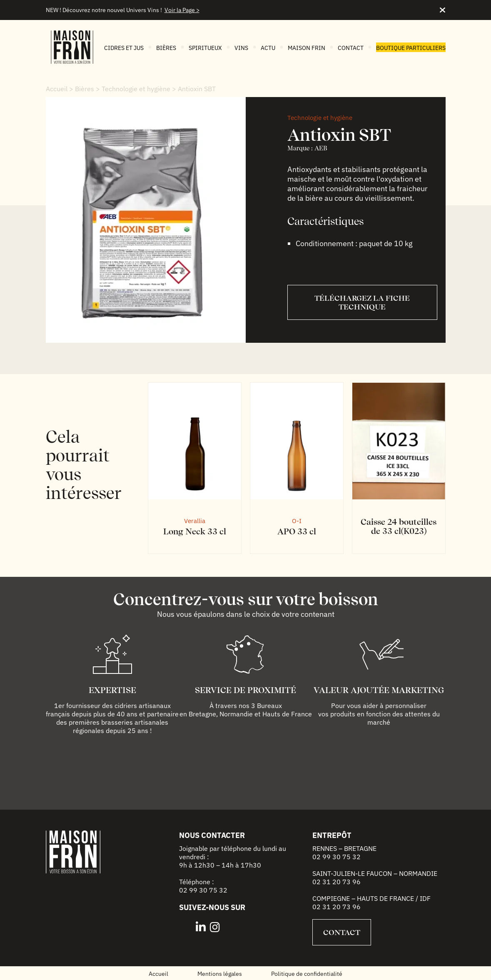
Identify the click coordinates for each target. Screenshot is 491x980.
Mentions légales (220, 974)
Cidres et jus (124, 48)
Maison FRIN (307, 48)
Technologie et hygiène (136, 89)
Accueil (57, 89)
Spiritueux (205, 48)
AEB (321, 148)
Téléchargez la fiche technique (362, 302)
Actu (268, 48)
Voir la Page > (182, 10)
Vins (241, 48)
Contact (351, 48)
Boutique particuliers (411, 48)
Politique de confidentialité (307, 974)
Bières (166, 48)
